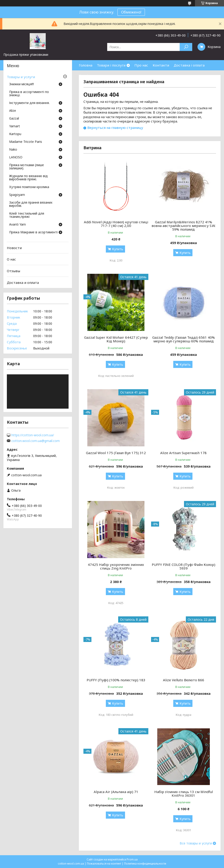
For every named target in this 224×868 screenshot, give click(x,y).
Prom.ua (132, 859)
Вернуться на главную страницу (115, 128)
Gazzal (14, 119)
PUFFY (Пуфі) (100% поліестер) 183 (116, 680)
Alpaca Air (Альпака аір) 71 (116, 792)
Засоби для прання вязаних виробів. (31, 204)
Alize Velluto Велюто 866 (184, 680)
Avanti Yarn (17, 225)
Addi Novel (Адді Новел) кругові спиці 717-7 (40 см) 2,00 (116, 224)
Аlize (13, 111)
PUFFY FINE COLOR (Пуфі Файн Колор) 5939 (184, 566)
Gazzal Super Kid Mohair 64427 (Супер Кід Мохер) (116, 339)
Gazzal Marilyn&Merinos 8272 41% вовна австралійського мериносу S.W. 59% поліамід (184, 226)
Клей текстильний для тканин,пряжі (27, 215)
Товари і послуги (111, 65)
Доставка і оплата (189, 65)
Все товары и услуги (196, 843)
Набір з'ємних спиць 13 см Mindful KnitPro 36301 (184, 793)
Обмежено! (131, 12)
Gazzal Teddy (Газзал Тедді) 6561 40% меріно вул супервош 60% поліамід (184, 339)
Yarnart (15, 126)
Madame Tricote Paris (26, 142)
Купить (118, 249)
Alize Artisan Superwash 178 (183, 453)
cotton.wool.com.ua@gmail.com (36, 441)
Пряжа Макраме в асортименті (33, 232)
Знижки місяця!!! (21, 84)
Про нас (141, 65)
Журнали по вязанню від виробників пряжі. (28, 178)
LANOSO (16, 157)
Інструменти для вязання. (29, 103)
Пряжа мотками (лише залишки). (27, 167)
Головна (86, 65)
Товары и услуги (21, 77)
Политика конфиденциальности (145, 864)
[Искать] (186, 47)
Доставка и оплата (23, 282)
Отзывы (13, 271)
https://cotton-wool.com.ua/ (33, 435)
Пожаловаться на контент (104, 864)
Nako (13, 150)
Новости (14, 248)
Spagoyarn (17, 195)
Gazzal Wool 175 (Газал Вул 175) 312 (116, 453)
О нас (11, 259)
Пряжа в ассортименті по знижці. (29, 94)
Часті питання (91, 75)
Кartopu (15, 134)
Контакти (161, 65)
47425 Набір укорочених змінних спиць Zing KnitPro (116, 566)
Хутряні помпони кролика (29, 187)
